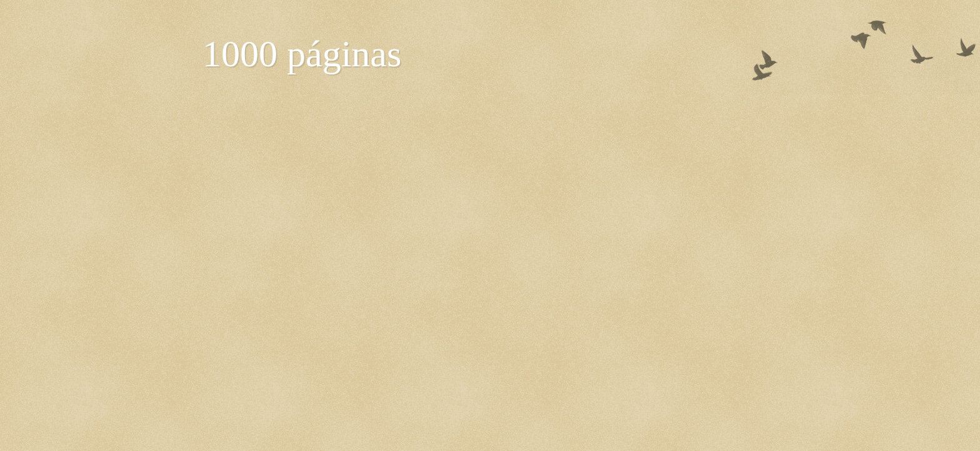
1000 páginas (302, 54)
